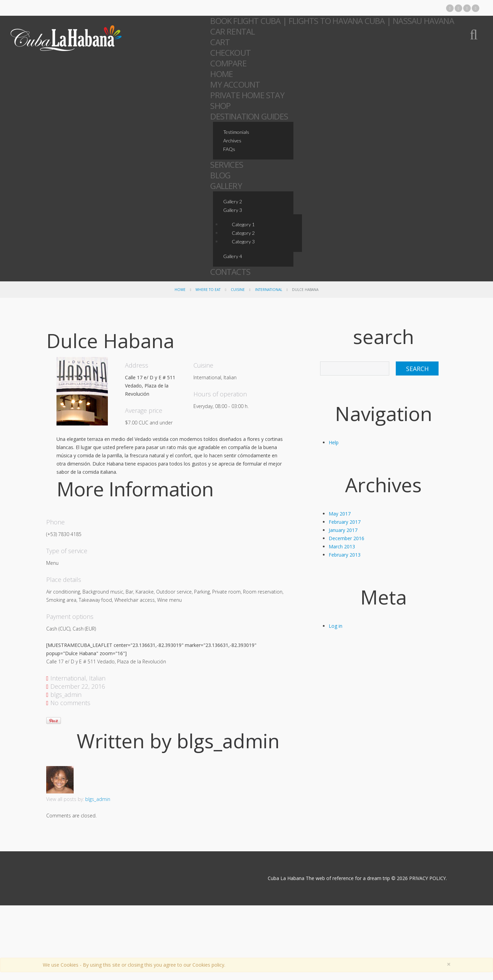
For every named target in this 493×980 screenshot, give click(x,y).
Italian (97, 678)
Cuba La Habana (285, 878)
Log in (336, 626)
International (269, 290)
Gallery (226, 186)
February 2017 (345, 522)
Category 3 (243, 241)
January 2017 (343, 530)
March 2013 (342, 546)
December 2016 (346, 538)
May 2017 (340, 514)
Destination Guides (249, 116)
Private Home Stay (247, 95)
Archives (232, 141)
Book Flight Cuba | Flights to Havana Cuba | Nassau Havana (332, 21)
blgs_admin (66, 695)
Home (180, 290)
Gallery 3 (233, 210)
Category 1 (243, 224)
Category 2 (243, 233)
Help (334, 442)
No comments (70, 703)
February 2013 (345, 555)
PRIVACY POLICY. (428, 878)
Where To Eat (208, 290)
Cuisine (238, 290)
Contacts (230, 272)
